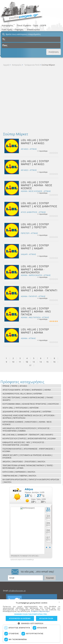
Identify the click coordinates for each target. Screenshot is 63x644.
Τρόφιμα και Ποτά (32, 65)
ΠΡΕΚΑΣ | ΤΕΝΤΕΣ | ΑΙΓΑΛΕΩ (15, 386)
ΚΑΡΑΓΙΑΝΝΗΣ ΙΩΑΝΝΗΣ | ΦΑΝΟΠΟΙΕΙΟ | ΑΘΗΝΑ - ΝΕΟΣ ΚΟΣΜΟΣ (27, 423)
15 (47, 362)
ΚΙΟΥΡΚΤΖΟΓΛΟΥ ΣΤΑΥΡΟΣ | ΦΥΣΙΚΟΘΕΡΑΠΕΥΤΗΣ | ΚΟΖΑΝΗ (29, 438)
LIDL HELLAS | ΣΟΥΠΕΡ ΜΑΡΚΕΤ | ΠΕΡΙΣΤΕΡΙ (35, 226)
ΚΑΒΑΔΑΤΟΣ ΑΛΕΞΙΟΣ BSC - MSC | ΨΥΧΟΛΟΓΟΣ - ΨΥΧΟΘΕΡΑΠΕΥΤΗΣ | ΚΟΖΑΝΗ (24, 444)
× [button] (59, 602)
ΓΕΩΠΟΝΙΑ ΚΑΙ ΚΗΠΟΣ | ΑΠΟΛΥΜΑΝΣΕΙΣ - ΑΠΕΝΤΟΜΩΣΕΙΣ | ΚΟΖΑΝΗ (29, 450)
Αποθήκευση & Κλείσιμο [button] (20, 618)
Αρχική (6, 65)
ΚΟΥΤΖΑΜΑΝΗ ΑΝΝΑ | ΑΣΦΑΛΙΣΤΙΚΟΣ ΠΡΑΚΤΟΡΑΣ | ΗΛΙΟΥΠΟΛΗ (31, 404)
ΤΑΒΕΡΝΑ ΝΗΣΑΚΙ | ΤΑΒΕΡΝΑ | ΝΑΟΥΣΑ (19, 476)
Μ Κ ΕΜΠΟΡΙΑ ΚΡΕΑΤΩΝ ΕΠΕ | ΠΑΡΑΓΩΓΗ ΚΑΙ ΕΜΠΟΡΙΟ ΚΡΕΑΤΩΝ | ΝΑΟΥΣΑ (31, 481)
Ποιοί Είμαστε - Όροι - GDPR (31, 25)
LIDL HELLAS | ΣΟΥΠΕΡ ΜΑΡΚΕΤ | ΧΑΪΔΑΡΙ (35, 247)
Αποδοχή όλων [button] (46, 618)
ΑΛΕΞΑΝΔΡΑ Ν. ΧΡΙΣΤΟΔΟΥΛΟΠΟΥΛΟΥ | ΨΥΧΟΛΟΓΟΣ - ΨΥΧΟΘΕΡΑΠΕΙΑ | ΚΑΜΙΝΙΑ (27, 429)
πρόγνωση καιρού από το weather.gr (22, 560)
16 (54, 362)
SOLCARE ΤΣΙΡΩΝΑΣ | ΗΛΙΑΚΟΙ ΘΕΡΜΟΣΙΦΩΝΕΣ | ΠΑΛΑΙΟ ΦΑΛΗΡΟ (28, 399)
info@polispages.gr (17, 591)
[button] (31, 614)
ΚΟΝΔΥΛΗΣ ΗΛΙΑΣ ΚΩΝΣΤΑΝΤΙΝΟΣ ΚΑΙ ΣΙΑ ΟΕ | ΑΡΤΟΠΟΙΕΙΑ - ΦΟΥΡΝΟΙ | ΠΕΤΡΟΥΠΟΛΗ (29, 417)
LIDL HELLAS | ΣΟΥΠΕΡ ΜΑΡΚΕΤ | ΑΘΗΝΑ (35, 331)
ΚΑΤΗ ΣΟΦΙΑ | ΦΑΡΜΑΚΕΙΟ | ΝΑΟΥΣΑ (19, 472)
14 (41, 362)
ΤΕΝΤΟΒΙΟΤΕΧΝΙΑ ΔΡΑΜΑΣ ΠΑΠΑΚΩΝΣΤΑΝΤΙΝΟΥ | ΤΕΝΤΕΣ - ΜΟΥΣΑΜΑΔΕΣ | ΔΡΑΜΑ (28, 467)
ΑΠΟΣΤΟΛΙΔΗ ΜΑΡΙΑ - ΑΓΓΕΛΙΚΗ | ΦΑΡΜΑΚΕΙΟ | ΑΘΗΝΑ (27, 390)
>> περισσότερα (42, 151)
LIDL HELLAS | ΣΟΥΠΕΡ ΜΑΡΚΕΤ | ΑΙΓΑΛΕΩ (35, 142)
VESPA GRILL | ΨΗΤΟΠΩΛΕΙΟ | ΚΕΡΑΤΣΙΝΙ (20, 408)
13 (34, 362)
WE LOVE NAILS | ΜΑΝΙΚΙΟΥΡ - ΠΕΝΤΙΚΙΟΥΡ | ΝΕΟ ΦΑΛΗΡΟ (28, 435)
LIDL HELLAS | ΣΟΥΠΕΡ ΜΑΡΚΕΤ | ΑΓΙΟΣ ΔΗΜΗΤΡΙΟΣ (39, 205)
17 (30, 365)
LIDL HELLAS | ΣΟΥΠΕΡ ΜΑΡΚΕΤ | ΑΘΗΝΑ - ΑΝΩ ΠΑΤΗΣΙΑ (36, 311)
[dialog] (31, 622)
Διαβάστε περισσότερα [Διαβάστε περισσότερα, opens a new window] (40, 611)
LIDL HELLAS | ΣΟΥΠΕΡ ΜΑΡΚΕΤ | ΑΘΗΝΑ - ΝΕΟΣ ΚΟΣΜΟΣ (36, 185)
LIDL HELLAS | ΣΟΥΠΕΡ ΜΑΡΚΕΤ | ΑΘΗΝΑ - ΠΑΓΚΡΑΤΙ (39, 289)
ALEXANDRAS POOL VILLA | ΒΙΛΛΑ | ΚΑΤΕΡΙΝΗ (22, 394)
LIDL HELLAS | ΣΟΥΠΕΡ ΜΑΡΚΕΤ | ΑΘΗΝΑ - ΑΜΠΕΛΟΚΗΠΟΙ (35, 269)
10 (13, 362)
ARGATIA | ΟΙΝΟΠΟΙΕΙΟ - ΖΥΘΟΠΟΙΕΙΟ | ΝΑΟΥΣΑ (24, 462)
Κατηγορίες (17, 65)
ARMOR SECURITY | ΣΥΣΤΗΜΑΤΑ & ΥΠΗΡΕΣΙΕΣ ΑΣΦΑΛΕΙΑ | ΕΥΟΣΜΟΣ (27, 456)
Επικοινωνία (33, 29)
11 (20, 362)
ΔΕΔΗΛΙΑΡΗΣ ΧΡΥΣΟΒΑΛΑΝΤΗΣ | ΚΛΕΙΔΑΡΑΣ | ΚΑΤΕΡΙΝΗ (27, 412)
